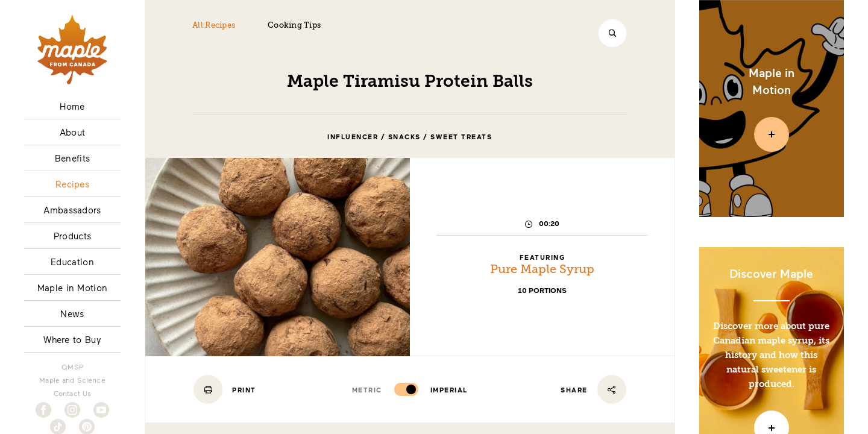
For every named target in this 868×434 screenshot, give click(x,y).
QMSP (72, 366)
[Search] (612, 33)
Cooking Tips (294, 26)
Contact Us (73, 393)
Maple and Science (72, 380)
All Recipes (214, 26)
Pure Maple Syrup (542, 270)
